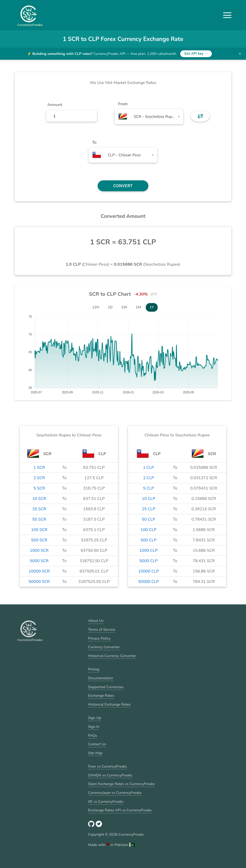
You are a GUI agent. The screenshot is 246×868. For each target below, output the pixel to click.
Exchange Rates (101, 695)
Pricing (94, 669)
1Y (152, 307)
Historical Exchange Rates (109, 704)
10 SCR (39, 499)
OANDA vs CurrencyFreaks (110, 775)
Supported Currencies (106, 687)
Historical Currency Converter (112, 656)
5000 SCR (39, 561)
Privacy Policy (99, 638)
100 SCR (39, 530)
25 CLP (148, 509)
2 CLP (148, 478)
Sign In (94, 727)
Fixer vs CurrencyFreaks (107, 766)
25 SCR (39, 509)
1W (124, 307)
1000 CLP (149, 551)
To (94, 142)
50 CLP (148, 519)
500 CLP (149, 540)
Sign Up (95, 718)
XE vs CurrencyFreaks (106, 801)
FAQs (93, 735)
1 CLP (148, 468)
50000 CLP (149, 582)
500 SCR (39, 540)
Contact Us (97, 744)
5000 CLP (149, 561)
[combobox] (149, 117)
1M (138, 307)
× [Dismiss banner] (240, 54)
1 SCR (39, 468)
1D (110, 307)
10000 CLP (149, 571)
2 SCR (39, 478)
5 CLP (148, 488)
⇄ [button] (200, 116)
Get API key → (196, 54)
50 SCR (39, 519)
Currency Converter (104, 647)
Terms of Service (102, 629)
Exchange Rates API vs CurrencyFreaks (120, 810)
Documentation (101, 678)
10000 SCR (39, 571)
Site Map (95, 753)
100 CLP (149, 530)
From (123, 104)
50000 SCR (39, 582)
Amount (55, 105)
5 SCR (39, 488)
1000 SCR (39, 551)
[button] (227, 15)
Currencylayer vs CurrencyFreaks (115, 793)
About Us (96, 621)
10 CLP (148, 499)
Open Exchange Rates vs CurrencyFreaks (121, 784)
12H (96, 307)
